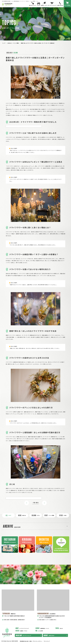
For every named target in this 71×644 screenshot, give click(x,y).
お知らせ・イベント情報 (13, 43)
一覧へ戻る (35, 503)
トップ (4, 43)
